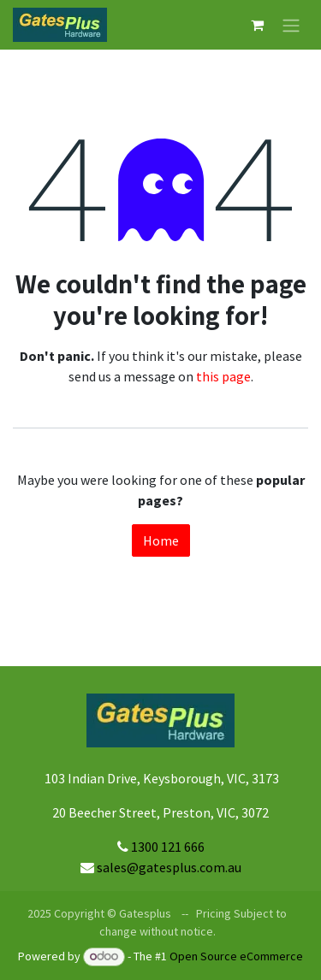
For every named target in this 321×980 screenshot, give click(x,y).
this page (223, 376)
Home (161, 540)
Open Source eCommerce (236, 956)
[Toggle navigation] (291, 25)
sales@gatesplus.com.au (169, 867)
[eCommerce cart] (257, 25)
